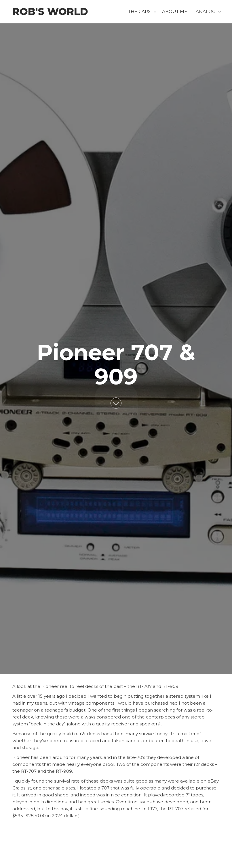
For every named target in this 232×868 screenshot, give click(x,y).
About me (175, 11)
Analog (206, 11)
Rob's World (50, 12)
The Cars (139, 11)
